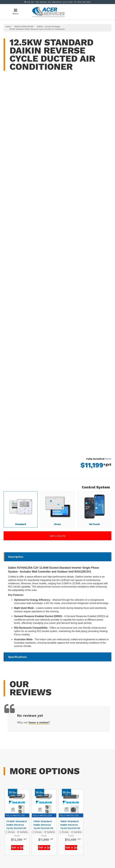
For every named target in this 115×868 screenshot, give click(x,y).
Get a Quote (58, 536)
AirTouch (94, 509)
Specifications (17, 657)
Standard (21, 509)
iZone (57, 509)
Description (16, 557)
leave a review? (39, 722)
